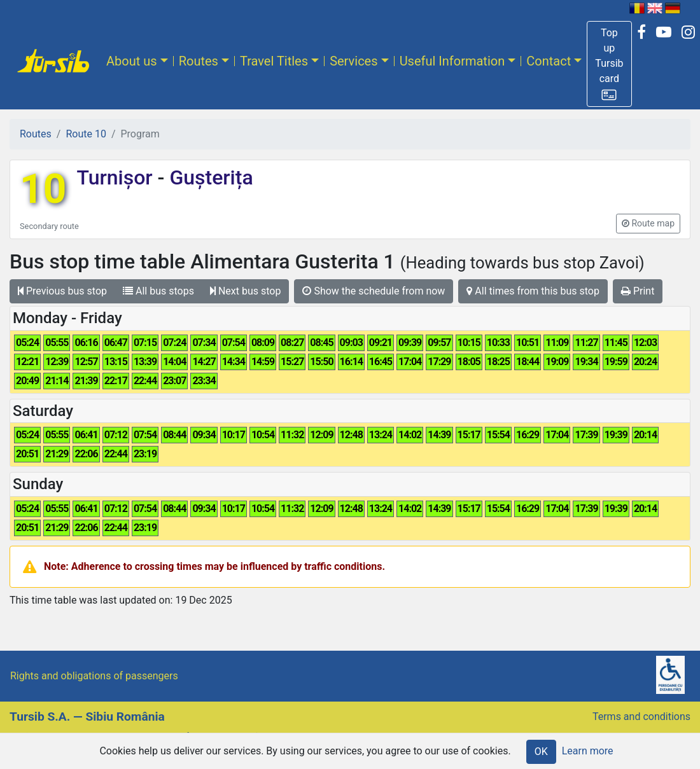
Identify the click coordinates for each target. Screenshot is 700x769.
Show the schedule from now (374, 291)
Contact (549, 61)
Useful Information (452, 61)
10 (43, 189)
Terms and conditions (641, 717)
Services (353, 61)
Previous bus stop (62, 291)
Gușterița (208, 177)
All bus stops (158, 291)
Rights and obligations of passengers (94, 676)
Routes (199, 61)
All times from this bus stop (533, 291)
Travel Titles (274, 61)
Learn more (588, 751)
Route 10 (86, 134)
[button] (609, 64)
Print (638, 291)
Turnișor (117, 177)
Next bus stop (246, 291)
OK (541, 752)
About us (132, 61)
